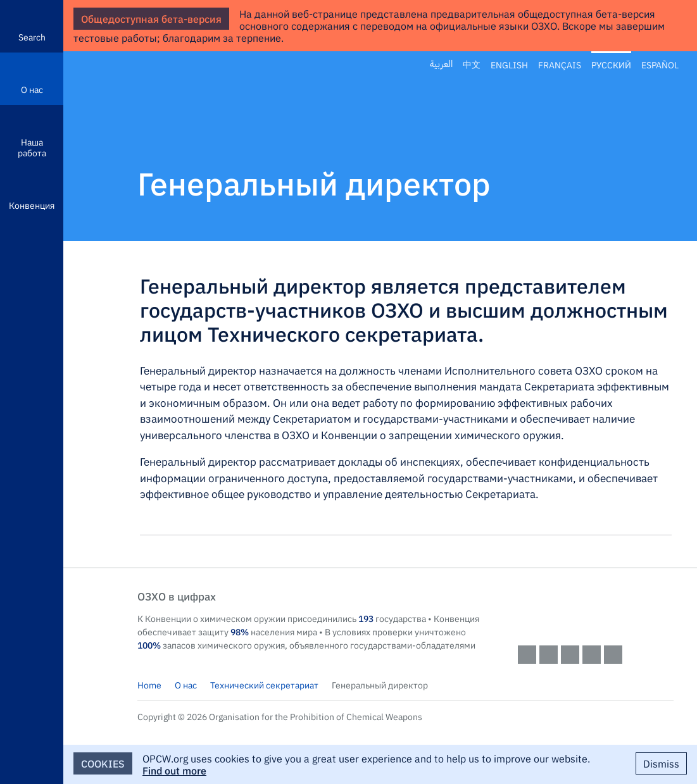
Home (149, 685)
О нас (32, 89)
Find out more (174, 770)
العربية (441, 65)
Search (32, 37)
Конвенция (32, 205)
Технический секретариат (264, 685)
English (509, 65)
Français (560, 65)
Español (660, 65)
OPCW (596, 609)
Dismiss (661, 763)
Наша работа (32, 147)
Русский (611, 65)
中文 (472, 65)
